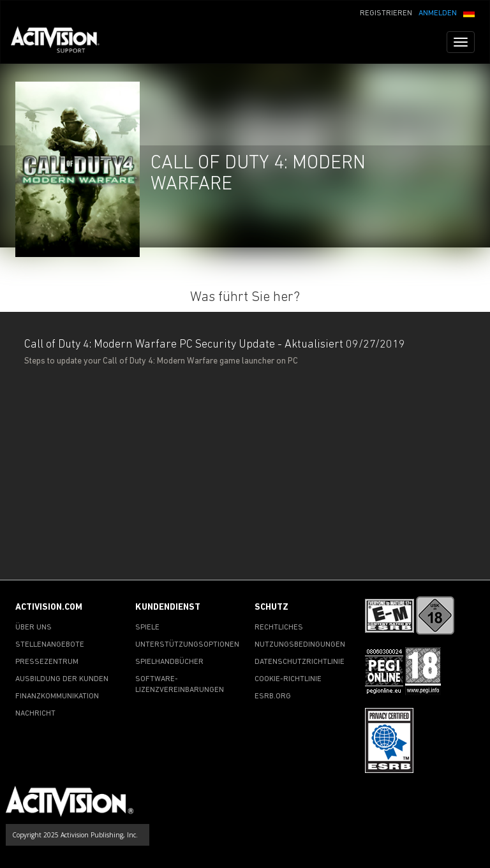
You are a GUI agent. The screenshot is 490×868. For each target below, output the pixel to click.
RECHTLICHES (279, 628)
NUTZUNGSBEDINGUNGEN (300, 645)
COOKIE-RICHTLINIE (288, 679)
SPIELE (147, 628)
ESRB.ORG (273, 696)
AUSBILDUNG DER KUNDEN (62, 679)
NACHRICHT (35, 714)
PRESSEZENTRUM (47, 662)
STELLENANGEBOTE (50, 645)
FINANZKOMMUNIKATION (57, 696)
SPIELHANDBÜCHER (169, 662)
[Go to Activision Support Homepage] (62, 42)
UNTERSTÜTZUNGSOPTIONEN (187, 645)
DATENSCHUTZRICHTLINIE (300, 662)
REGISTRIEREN (386, 13)
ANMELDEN (438, 13)
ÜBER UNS (33, 628)
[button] (469, 12)
